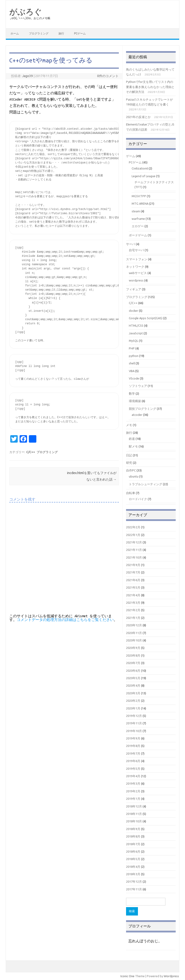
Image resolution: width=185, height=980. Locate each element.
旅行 (61, 33)
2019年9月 (133, 738)
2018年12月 (134, 806)
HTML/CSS (136, 326)
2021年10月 (134, 557)
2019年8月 (133, 746)
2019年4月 (133, 776)
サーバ (131, 244)
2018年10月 (134, 821)
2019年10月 (134, 731)
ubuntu (134, 476)
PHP (132, 348)
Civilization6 (140, 168)
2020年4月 (133, 685)
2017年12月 (134, 882)
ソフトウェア (138, 386)
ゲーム (131, 156)
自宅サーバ (136, 250)
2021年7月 (133, 572)
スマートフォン (137, 259)
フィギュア (134, 289)
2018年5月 (133, 859)
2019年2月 (133, 791)
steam (136, 211)
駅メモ (133, 446)
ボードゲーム (138, 235)
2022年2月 (133, 527)
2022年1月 (133, 535)
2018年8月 (133, 836)
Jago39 (27, 76)
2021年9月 (133, 565)
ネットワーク (135, 267)
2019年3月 (133, 783)
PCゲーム (80, 33)
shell (132, 363)
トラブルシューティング (146, 484)
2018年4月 (133, 867)
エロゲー (138, 226)
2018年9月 (133, 829)
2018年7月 (133, 844)
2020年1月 (133, 708)
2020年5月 (133, 678)
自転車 (131, 493)
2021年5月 (133, 587)
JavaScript (136, 333)
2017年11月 (134, 889)
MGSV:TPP (139, 196)
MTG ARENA (140, 203)
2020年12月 (134, 625)
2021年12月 (134, 542)
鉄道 (132, 439)
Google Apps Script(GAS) (146, 318)
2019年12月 (134, 716)
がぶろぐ (26, 11)
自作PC (131, 470)
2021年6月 (133, 580)
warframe (138, 219)
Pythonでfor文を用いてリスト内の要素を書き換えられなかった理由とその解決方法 (150, 87)
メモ (129, 425)
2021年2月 (133, 610)
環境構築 (135, 401)
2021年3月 (133, 603)
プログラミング (39, 33)
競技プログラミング (142, 409)
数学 (132, 393)
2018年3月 (133, 874)
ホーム (15, 33)
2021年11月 (134, 550)
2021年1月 (133, 618)
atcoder (137, 415)
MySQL (134, 341)
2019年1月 (133, 799)
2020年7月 (133, 663)
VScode (134, 378)
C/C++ (31, 452)
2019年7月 (133, 753)
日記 (129, 455)
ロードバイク (138, 499)
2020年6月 (133, 671)
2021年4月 (133, 595)
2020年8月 (133, 655)
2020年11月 (134, 633)
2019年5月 (133, 769)
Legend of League (144, 176)
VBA (132, 371)
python (134, 356)
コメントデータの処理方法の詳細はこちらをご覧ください (65, 620)
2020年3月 (133, 693)
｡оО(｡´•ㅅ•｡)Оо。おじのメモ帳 (30, 18)
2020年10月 (134, 640)
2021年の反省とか (138, 117)
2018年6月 (133, 851)
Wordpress (171, 976)
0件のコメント (108, 76)
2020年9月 (133, 648)
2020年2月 (133, 701)
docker (134, 311)
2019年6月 (133, 761)
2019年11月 (134, 723)
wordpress (136, 280)
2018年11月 (134, 814)
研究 (129, 463)
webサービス (138, 273)
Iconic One (127, 976)
